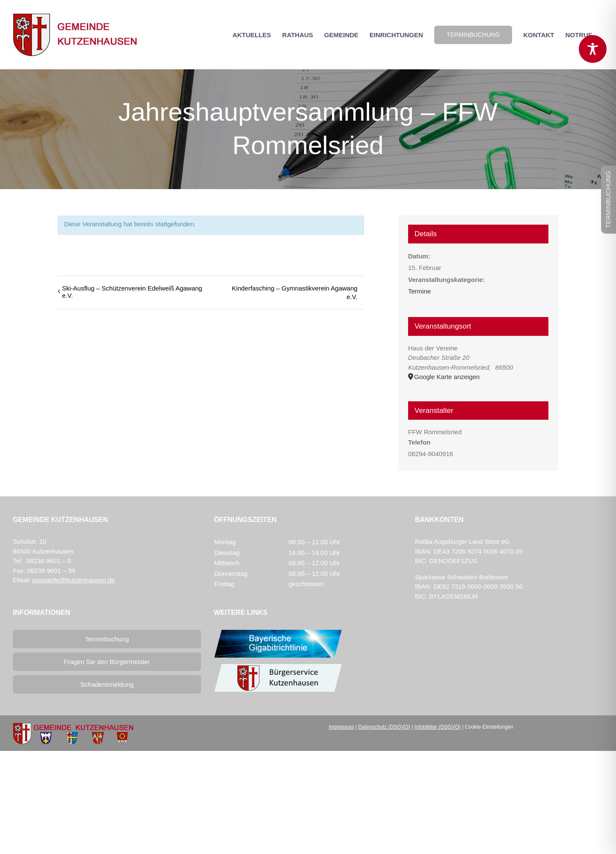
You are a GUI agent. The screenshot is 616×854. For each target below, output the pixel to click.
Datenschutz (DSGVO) (384, 727)
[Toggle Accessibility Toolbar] (593, 49)
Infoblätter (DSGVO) (438, 727)
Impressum (341, 727)
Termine (419, 291)
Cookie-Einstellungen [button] (489, 727)
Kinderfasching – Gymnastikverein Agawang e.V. (295, 292)
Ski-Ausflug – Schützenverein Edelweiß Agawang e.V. (132, 292)
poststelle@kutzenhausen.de (74, 580)
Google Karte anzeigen (447, 377)
